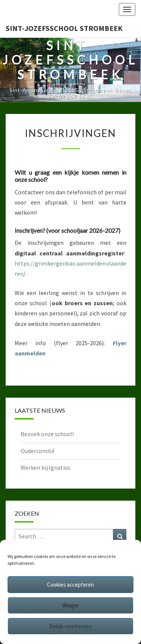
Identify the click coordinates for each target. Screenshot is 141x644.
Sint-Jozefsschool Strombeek (64, 28)
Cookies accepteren (70, 585)
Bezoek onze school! (47, 434)
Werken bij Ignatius (45, 467)
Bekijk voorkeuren (70, 626)
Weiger (71, 605)
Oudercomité (38, 451)
